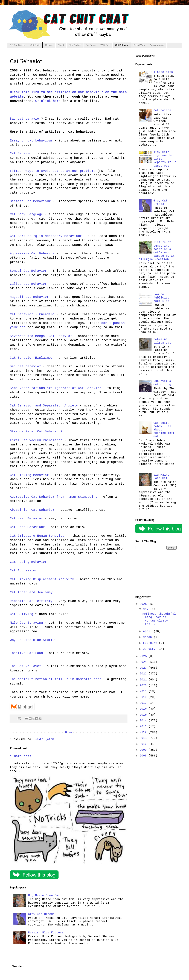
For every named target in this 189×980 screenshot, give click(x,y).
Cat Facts (35, 45)
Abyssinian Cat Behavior (32, 510)
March (148, 637)
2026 (144, 604)
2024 (144, 662)
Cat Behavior (122, 45)
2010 (144, 744)
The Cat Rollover (25, 666)
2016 (144, 709)
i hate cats (21, 756)
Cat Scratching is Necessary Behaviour (46, 236)
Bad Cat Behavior (25, 366)
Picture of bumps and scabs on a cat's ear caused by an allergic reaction (157, 251)
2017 (144, 703)
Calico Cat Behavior (28, 284)
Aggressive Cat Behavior (32, 254)
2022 (144, 674)
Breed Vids (139, 45)
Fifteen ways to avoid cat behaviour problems (53, 171)
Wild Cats (105, 45)
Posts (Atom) (45, 739)
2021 (144, 680)
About (61, 45)
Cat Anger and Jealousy (31, 592)
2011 (144, 738)
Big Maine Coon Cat (44, 895)
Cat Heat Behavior (26, 518)
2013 (144, 726)
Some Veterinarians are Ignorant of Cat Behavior (56, 388)
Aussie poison (157, 45)
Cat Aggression (24, 571)
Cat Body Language (26, 214)
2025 (144, 656)
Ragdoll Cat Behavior (29, 297)
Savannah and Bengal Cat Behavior (41, 336)
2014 (144, 721)
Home (69, 733)
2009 (144, 750)
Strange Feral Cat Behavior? (36, 432)
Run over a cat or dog (162, 383)
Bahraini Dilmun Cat (162, 341)
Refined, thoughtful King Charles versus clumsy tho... (159, 619)
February (151, 643)
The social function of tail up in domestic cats (56, 679)
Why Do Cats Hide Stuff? (32, 640)
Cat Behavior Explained (31, 358)
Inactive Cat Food (26, 653)
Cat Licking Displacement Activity (42, 579)
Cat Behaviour (23, 153)
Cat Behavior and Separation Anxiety (44, 406)
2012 (144, 732)
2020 (144, 686)
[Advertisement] (156, 572)
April (148, 631)
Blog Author (75, 45)
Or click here (48, 101)
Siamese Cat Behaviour (30, 201)
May (147, 609)
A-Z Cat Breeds (18, 45)
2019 (144, 691)
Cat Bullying (22, 614)
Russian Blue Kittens (46, 933)
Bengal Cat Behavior (28, 271)
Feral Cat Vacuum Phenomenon (36, 440)
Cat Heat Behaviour (27, 527)
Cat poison (162, 110)
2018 (144, 697)
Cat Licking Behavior (29, 475)
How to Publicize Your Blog (161, 298)
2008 (144, 756)
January (150, 649)
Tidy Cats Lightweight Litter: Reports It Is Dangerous (165, 159)
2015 (144, 715)
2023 (144, 668)
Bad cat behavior (25, 119)
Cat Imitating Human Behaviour (38, 536)
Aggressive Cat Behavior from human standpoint (54, 497)
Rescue (49, 45)
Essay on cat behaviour (31, 141)
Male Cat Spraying (26, 623)
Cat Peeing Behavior (28, 562)
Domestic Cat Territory (31, 601)
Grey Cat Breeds (41, 914)
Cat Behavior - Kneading (32, 314)
